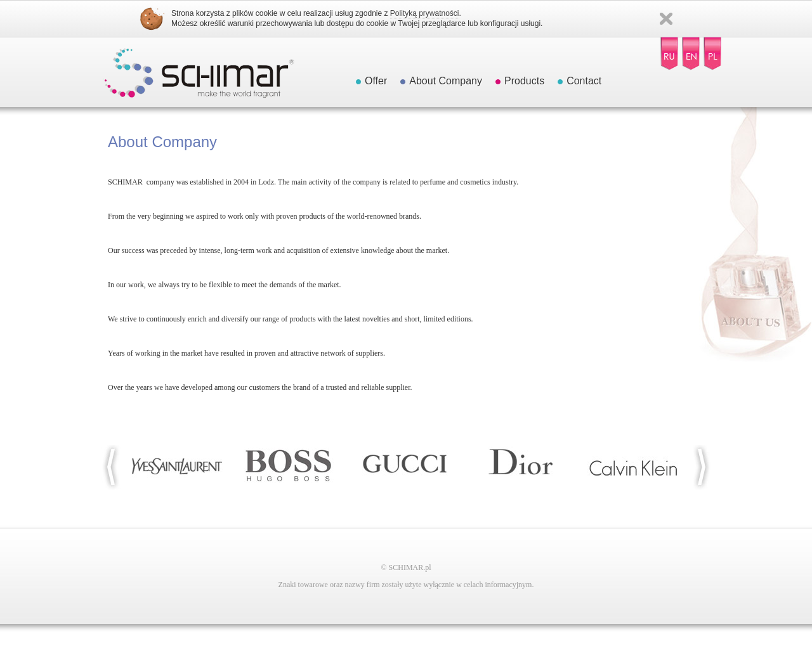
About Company (446, 81)
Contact (584, 81)
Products (524, 81)
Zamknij (666, 19)
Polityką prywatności (425, 13)
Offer (376, 81)
